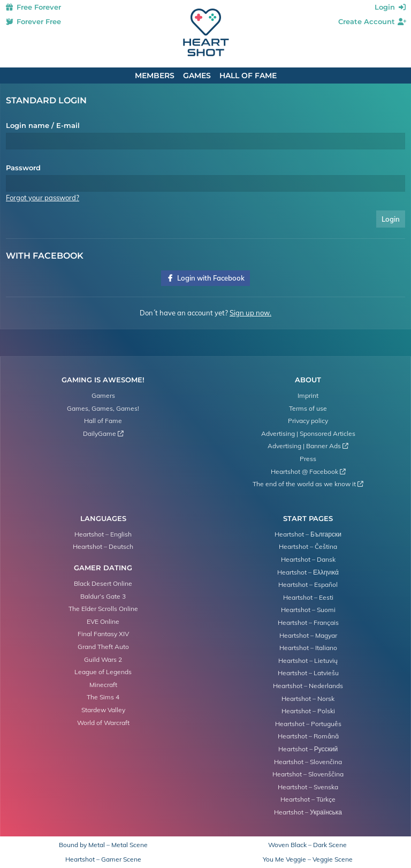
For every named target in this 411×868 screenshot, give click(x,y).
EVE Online (103, 621)
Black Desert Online (103, 583)
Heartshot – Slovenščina (308, 774)
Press (308, 459)
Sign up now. (250, 313)
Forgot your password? (43, 198)
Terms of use (308, 408)
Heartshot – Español (308, 584)
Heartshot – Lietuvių (308, 661)
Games (197, 76)
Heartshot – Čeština (308, 546)
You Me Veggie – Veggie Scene (308, 859)
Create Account (373, 21)
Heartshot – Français (308, 622)
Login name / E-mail (43, 125)
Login (391, 7)
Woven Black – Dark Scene (307, 845)
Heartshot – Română (308, 736)
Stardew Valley (103, 710)
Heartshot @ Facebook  (308, 471)
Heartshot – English (103, 534)
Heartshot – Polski (308, 711)
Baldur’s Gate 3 (103, 596)
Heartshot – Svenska (308, 787)
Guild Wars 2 (103, 659)
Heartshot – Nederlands (308, 686)
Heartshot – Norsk (308, 699)
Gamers (103, 395)
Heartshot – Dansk (308, 559)
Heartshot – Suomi (308, 610)
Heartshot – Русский (308, 749)
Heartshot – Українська (308, 812)
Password (23, 168)
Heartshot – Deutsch (103, 546)
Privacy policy (308, 421)
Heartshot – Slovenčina (308, 762)
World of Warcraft (103, 723)
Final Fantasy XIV (103, 634)
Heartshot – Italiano (308, 648)
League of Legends (103, 672)
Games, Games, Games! (103, 408)
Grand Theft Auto (103, 647)
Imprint (308, 395)
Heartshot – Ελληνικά (308, 572)
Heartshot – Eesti (308, 597)
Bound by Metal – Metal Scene (103, 845)
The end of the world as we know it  (308, 484)
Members (155, 76)
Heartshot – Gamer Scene (103, 859)
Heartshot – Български (308, 534)
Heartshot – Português (308, 724)
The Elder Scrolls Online (103, 609)
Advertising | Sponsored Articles (308, 433)
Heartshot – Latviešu (308, 673)
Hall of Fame (248, 76)
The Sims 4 (103, 697)
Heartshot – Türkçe (308, 799)
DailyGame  (103, 433)
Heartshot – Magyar (308, 635)
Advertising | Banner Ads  (308, 446)
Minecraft (103, 685)
